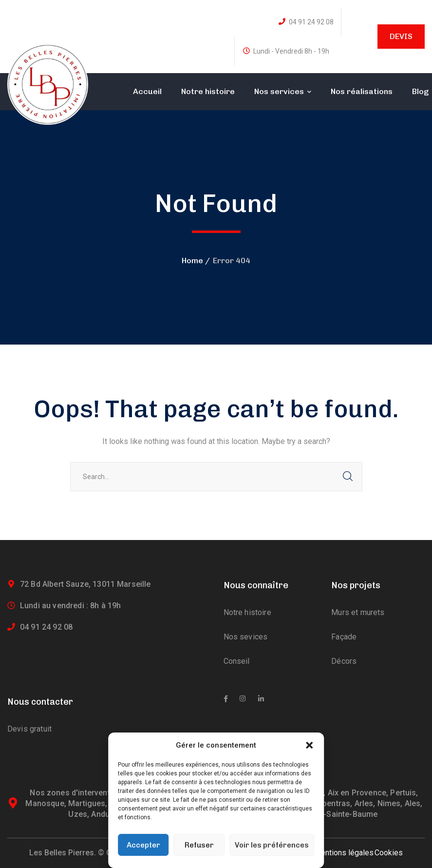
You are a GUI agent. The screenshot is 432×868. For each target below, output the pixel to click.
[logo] (48, 84)
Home (192, 260)
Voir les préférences (272, 845)
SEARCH (348, 477)
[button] (309, 745)
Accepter (143, 845)
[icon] (226, 699)
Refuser (199, 845)
